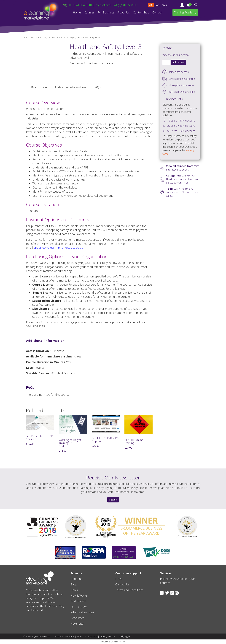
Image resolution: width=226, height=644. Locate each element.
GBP (151, 5)
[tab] (39, 87)
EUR (158, 5)
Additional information (70, 87)
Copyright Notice (108, 636)
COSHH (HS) (188, 176)
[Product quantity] (166, 62)
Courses (89, 12)
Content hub (141, 12)
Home (77, 12)
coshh (177, 189)
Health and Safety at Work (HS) (62, 37)
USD (165, 5)
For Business (106, 12)
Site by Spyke (124, 636)
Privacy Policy (91, 636)
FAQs (97, 87)
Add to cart (178, 62)
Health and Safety (39, 37)
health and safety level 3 (180, 190)
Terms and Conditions (64, 636)
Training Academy (185, 12)
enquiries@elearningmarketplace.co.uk (58, 248)
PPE (184, 192)
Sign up (113, 500)
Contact (157, 12)
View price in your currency (176, 55)
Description (39, 87)
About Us (124, 12)
